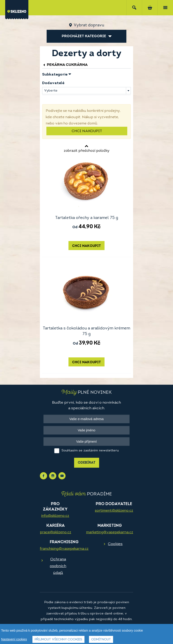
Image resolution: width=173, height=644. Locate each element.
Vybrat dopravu (89, 25)
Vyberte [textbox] (51, 91)
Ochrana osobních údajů (58, 566)
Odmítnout (101, 640)
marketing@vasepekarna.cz (110, 532)
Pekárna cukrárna (65, 65)
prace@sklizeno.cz (56, 532)
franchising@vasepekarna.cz (64, 549)
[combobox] (86, 91)
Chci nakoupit (87, 131)
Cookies (115, 544)
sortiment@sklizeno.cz (114, 511)
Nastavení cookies (14, 639)
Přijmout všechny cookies (58, 640)
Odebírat (87, 463)
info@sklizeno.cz (55, 516)
